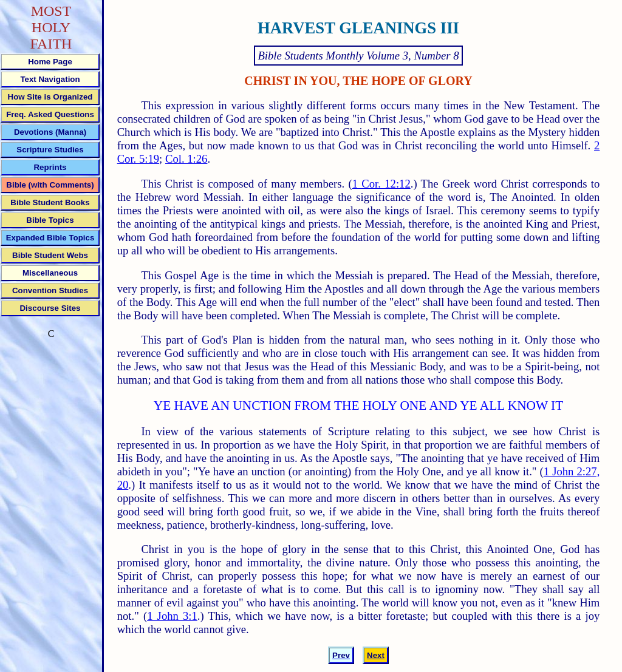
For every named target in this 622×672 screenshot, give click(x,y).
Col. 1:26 (186, 159)
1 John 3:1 (172, 616)
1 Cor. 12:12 (381, 184)
